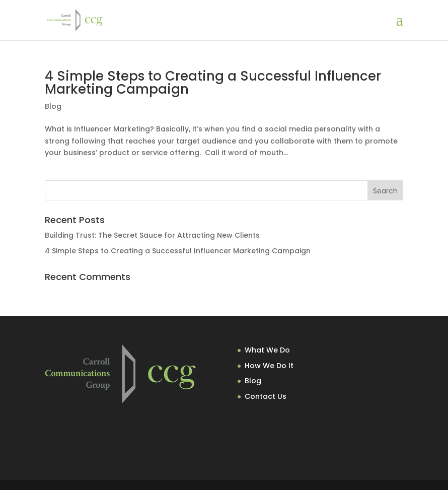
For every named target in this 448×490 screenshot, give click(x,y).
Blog (53, 106)
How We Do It (269, 366)
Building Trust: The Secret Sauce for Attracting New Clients (152, 235)
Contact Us (266, 396)
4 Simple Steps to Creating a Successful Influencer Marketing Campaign (213, 83)
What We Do (267, 350)
